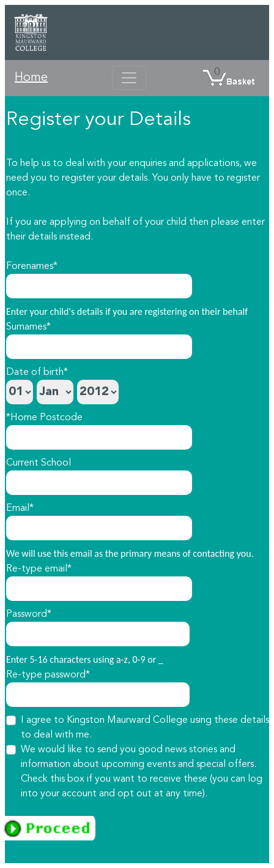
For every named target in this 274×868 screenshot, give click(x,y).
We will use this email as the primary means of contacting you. (130, 553)
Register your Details (98, 120)
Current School (39, 463)
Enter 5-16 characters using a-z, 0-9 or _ (85, 659)
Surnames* (28, 327)
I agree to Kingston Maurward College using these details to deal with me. (145, 728)
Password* (29, 614)
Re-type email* (39, 569)
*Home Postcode (44, 418)
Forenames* (32, 266)
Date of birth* (37, 372)
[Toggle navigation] (129, 78)
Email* (20, 508)
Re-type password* (48, 675)
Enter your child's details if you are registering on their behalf (127, 311)
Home (31, 78)
